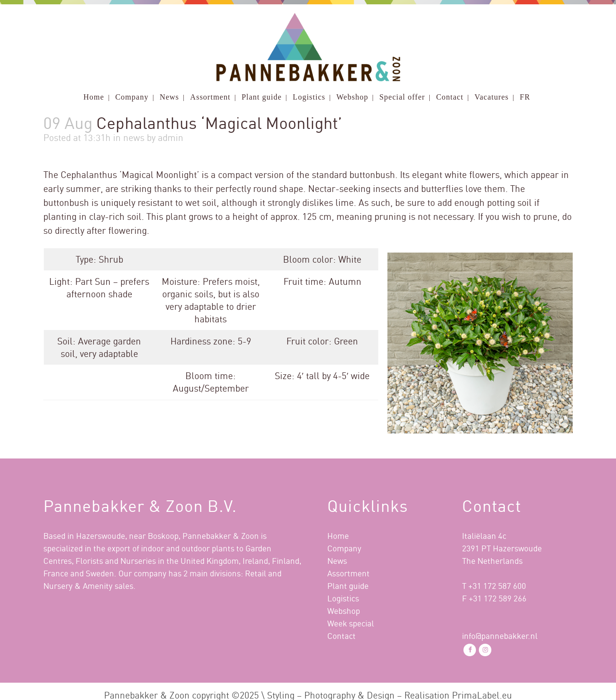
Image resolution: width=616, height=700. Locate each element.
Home (338, 536)
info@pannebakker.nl (500, 636)
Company (344, 548)
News (337, 561)
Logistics (343, 598)
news (134, 138)
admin (171, 138)
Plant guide (348, 586)
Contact (341, 636)
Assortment (348, 573)
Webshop (344, 611)
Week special (351, 623)
